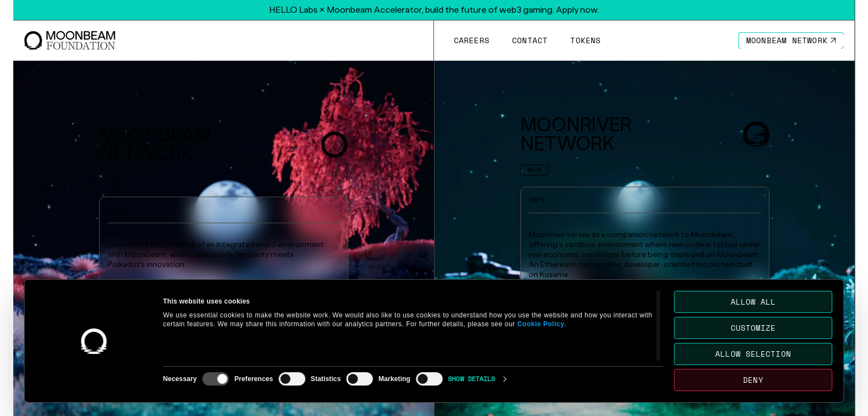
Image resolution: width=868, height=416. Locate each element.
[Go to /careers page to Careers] (471, 40)
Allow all (753, 302)
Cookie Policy (541, 324)
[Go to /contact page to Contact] (529, 40)
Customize (753, 328)
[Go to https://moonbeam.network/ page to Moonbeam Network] (791, 40)
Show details (471, 379)
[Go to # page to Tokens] (586, 40)
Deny (753, 380)
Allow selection (753, 354)
